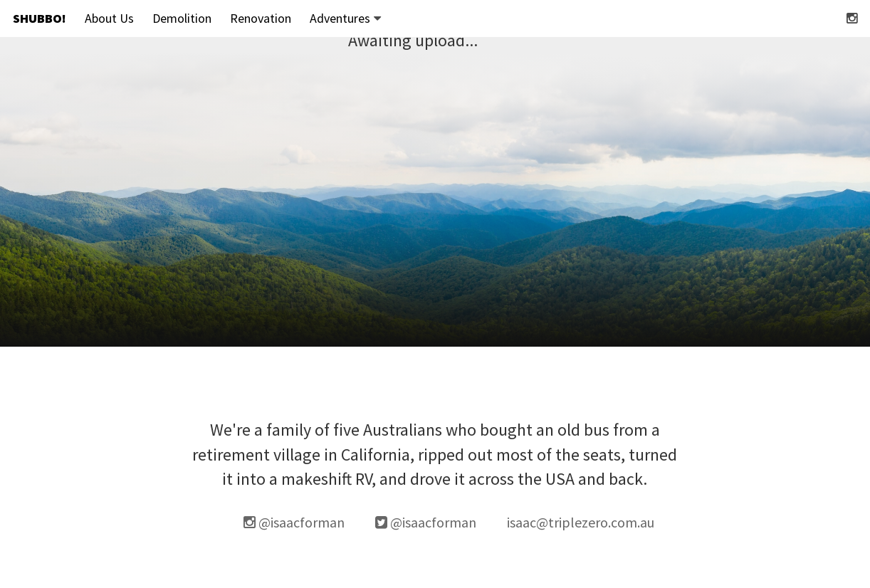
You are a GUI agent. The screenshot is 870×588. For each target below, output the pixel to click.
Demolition (182, 18)
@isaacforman (294, 522)
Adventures (345, 18)
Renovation (261, 18)
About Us (109, 18)
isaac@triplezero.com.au (581, 522)
